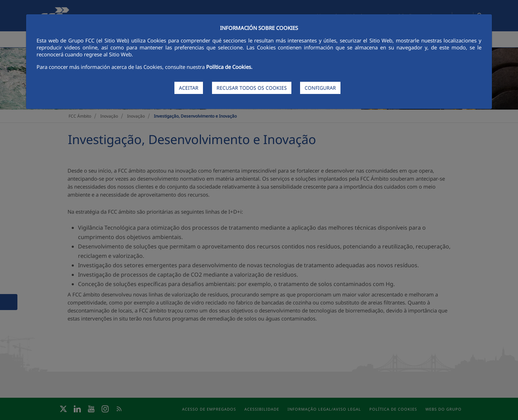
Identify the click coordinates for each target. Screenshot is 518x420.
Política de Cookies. (229, 67)
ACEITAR (189, 88)
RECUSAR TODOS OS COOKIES (252, 88)
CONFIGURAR (320, 88)
